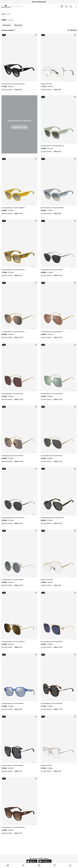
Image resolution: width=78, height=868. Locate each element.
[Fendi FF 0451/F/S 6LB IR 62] (19, 493)
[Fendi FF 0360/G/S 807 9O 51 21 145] (19, 59)
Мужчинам (18, 25)
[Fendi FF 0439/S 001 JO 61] (19, 431)
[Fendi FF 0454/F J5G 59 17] (59, 555)
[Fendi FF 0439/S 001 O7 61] (59, 369)
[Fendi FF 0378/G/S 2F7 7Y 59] (19, 617)
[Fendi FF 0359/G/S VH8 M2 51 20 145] (19, 803)
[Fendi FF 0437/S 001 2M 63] (59, 307)
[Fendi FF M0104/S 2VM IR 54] (59, 493)
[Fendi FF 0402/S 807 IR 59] (19, 741)
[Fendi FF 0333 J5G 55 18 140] (59, 59)
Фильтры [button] (72, 30)
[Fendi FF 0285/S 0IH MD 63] (19, 555)
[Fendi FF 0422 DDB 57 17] (59, 741)
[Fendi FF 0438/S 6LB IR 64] (59, 245)
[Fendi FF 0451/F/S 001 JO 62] (19, 307)
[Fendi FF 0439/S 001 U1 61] (19, 369)
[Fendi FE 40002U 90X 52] (19, 679)
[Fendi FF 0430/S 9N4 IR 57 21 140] (59, 679)
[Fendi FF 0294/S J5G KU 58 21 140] (59, 617)
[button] (71, 6)
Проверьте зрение (19, 127)
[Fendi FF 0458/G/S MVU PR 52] (59, 183)
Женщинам (7, 25)
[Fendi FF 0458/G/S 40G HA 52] (19, 183)
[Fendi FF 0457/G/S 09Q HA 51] (19, 245)
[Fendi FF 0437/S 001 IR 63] (59, 431)
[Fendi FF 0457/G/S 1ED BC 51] (59, 121)
